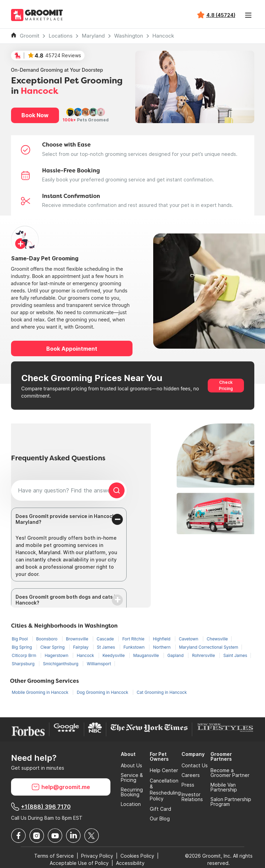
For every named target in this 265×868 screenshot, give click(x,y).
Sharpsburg (24, 664)
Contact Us (195, 766)
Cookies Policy (137, 856)
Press (188, 785)
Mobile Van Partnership (224, 787)
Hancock (163, 36)
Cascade (106, 639)
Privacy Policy (97, 856)
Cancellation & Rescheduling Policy (165, 790)
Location (131, 804)
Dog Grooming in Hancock (103, 692)
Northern (162, 647)
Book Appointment (72, 349)
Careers (191, 775)
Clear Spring (53, 647)
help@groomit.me (61, 787)
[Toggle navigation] (248, 15)
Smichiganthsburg (61, 664)
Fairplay (81, 647)
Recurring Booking (132, 792)
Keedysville (114, 655)
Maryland (93, 36)
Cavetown (189, 639)
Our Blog (160, 819)
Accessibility (130, 863)
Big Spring (22, 647)
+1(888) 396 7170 (41, 807)
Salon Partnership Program (231, 802)
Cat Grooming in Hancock (162, 692)
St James (107, 647)
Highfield (162, 639)
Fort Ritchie (134, 639)
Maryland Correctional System (209, 647)
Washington (129, 36)
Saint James (235, 655)
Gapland (176, 655)
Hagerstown (57, 655)
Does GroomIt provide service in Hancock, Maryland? (66, 519)
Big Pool (20, 639)
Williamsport (99, 664)
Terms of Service (54, 856)
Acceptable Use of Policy (79, 863)
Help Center (164, 770)
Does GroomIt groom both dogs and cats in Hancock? (67, 600)
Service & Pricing (132, 778)
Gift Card (160, 809)
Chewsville (217, 639)
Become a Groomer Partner (230, 773)
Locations (61, 36)
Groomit (30, 36)
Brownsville (78, 639)
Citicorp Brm (24, 655)
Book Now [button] (35, 115)
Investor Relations (192, 797)
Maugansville (147, 655)
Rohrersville (204, 655)
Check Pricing (226, 385)
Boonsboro (47, 639)
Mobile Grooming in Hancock (41, 692)
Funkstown (135, 647)
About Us (131, 766)
